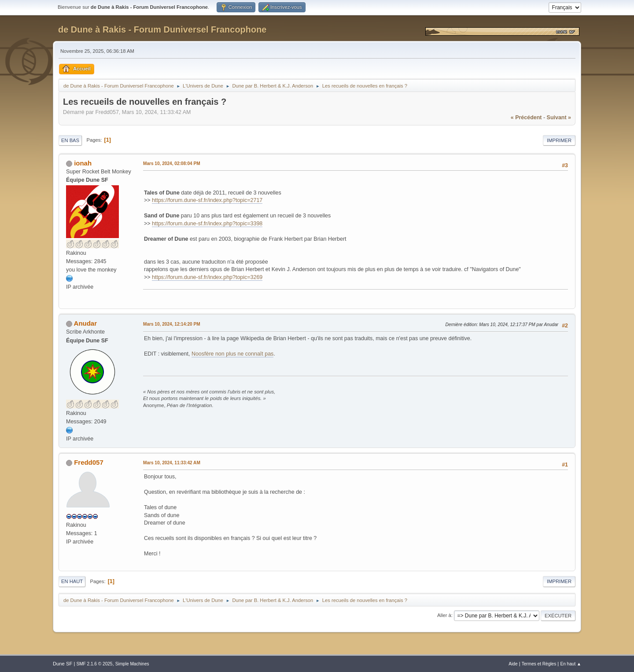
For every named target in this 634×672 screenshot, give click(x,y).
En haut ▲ (571, 664)
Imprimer (559, 140)
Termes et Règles (539, 664)
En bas (70, 140)
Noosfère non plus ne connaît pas (232, 354)
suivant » (559, 118)
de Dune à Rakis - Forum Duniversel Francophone (162, 29)
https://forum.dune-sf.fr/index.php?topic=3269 (207, 277)
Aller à (444, 615)
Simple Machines (132, 664)
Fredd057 (89, 462)
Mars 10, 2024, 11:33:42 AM (172, 463)
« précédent (526, 118)
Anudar (85, 323)
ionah (83, 163)
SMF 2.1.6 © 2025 (94, 664)
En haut (72, 581)
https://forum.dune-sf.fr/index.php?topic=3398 (207, 224)
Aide (513, 664)
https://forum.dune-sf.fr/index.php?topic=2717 (207, 200)
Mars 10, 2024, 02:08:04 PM (172, 163)
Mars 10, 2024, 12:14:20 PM (172, 324)
